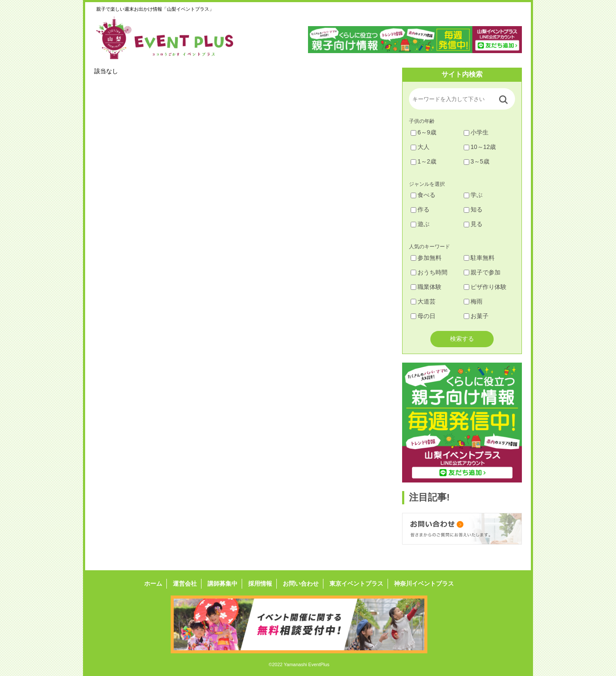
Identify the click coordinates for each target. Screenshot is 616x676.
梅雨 (473, 301)
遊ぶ (420, 224)
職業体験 (426, 287)
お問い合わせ (301, 584)
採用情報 (260, 584)
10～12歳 (480, 147)
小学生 (476, 132)
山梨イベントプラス (171, 38)
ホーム (153, 584)
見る (473, 224)
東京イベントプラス (356, 584)
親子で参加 (482, 272)
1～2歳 (423, 161)
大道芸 (423, 301)
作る (420, 209)
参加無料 (426, 258)
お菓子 (476, 316)
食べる (423, 195)
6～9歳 (423, 132)
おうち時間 (429, 272)
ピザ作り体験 (485, 287)
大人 (420, 147)
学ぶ (473, 195)
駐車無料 (479, 258)
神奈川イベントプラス (424, 584)
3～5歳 (477, 161)
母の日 (423, 316)
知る (473, 209)
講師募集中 (222, 584)
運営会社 (185, 584)
